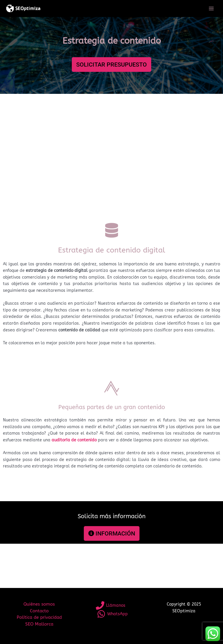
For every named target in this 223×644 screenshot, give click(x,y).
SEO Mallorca (39, 624)
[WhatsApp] (113, 614)
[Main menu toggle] (211, 9)
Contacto (39, 611)
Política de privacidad (39, 617)
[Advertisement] (111, 157)
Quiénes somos (39, 604)
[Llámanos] (111, 605)
